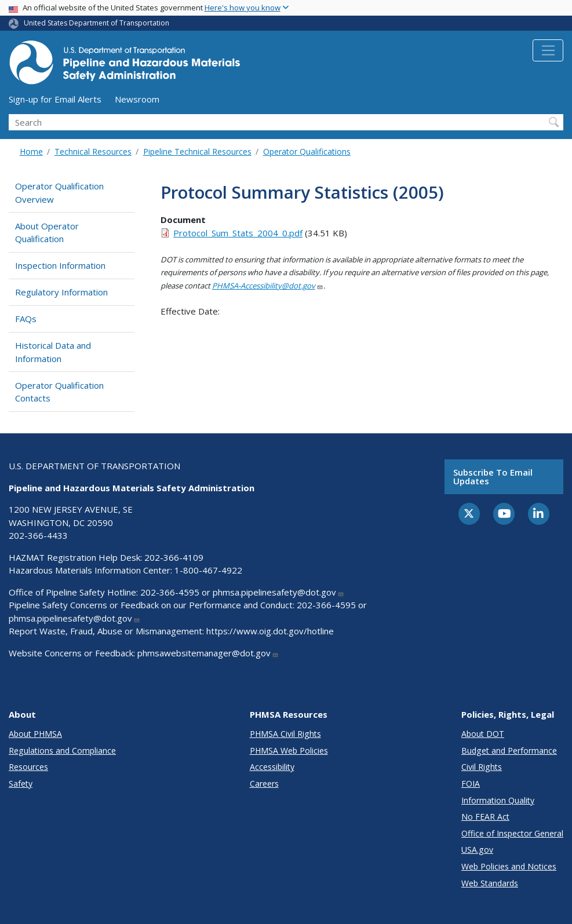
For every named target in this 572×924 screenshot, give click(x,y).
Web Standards (490, 883)
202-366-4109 (174, 557)
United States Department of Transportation (96, 23)
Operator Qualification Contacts (59, 392)
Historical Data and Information (53, 352)
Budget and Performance (509, 750)
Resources (28, 767)
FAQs (26, 319)
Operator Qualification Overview (59, 193)
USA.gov (477, 850)
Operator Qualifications (307, 151)
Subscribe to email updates (493, 476)
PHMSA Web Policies (289, 750)
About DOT (483, 734)
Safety (21, 784)
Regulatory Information (61, 292)
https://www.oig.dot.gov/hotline (270, 631)
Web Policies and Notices (509, 866)
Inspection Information (60, 265)
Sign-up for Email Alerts (55, 99)
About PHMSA (35, 734)
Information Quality (498, 800)
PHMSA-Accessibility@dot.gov (268, 286)
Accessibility (272, 767)
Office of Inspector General (512, 833)
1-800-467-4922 (208, 570)
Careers (264, 784)
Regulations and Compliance (62, 750)
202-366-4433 (38, 535)
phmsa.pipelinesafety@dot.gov (278, 592)
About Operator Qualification (47, 233)
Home (31, 151)
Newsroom (137, 99)
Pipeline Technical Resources (197, 151)
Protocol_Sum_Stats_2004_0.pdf (238, 233)
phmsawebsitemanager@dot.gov (208, 653)
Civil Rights (482, 767)
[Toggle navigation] (548, 50)
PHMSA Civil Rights (285, 734)
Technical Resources (93, 151)
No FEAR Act (485, 817)
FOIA (471, 784)
